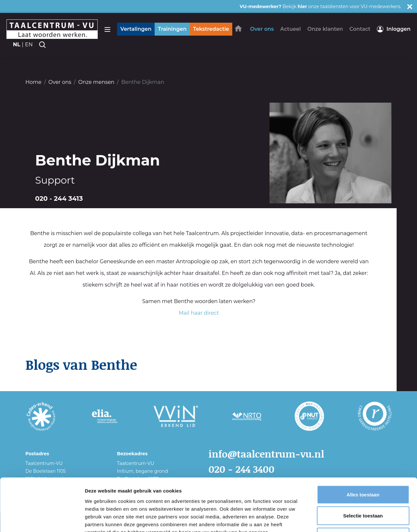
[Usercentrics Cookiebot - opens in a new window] (42, 519)
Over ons (60, 82)
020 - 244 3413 (59, 198)
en (29, 45)
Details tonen (350, 519)
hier (302, 6)
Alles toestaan (363, 447)
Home (34, 82)
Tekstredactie (211, 29)
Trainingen (172, 29)
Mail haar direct (199, 313)
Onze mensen (96, 82)
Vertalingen (136, 29)
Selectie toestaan (363, 468)
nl (17, 45)
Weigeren (363, 489)
